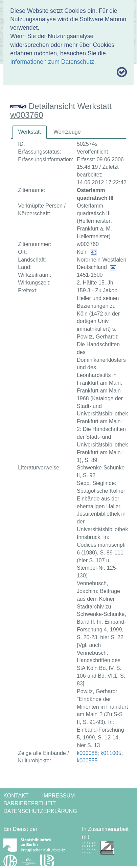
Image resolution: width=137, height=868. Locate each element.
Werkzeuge (67, 132)
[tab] (30, 132)
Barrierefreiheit (30, 803)
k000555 (87, 761)
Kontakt (16, 796)
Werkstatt (30, 132)
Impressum (59, 796)
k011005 (111, 753)
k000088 (87, 753)
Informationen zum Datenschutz (52, 62)
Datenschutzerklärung (40, 811)
